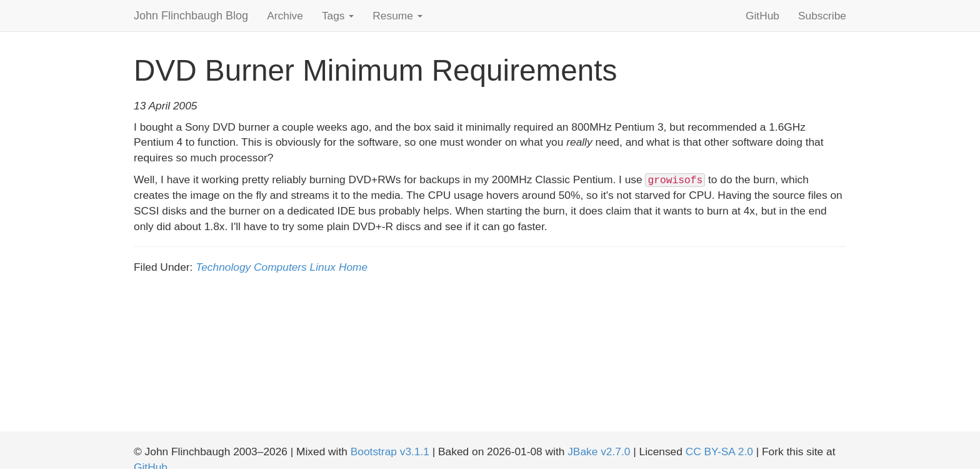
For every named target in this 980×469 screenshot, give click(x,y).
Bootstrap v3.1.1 (390, 451)
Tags (338, 16)
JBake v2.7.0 (599, 451)
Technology (223, 267)
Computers (280, 267)
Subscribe (822, 16)
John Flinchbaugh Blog (191, 16)
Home (353, 267)
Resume (397, 16)
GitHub (762, 16)
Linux (323, 267)
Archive (285, 16)
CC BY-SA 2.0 (719, 451)
